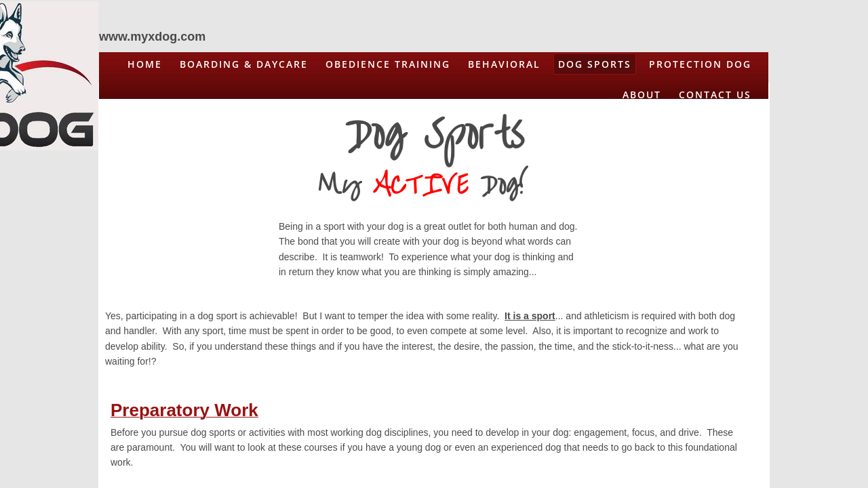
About (642, 95)
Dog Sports (595, 64)
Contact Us (715, 95)
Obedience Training (388, 64)
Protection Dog (700, 64)
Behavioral (504, 64)
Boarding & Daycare (244, 64)
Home (145, 64)
